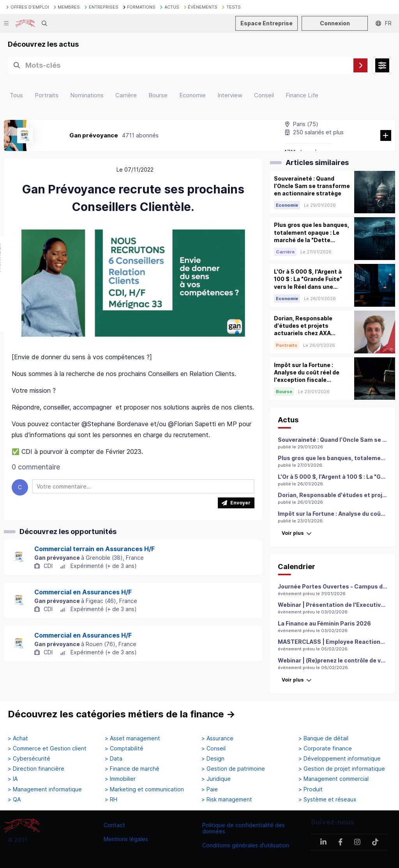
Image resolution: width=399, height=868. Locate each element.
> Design (213, 759)
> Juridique (216, 779)
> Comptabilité (124, 749)
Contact (114, 825)
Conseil (264, 95)
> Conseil (214, 749)
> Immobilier (120, 779)
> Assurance (217, 738)
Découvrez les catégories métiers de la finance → (122, 714)
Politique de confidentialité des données (244, 828)
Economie (192, 95)
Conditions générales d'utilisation (246, 845)
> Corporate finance (325, 749)
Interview (230, 95)
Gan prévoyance (94, 135)
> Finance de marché (132, 769)
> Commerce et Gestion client (47, 749)
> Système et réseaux (327, 799)
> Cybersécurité (29, 759)
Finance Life (302, 95)
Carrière (126, 95)
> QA (14, 799)
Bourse (158, 95)
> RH (111, 799)
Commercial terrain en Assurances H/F (94, 549)
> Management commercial (334, 779)
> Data (114, 759)
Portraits (47, 95)
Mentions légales (126, 839)
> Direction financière (36, 769)
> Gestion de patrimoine (233, 769)
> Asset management (132, 738)
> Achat (18, 738)
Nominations (87, 95)
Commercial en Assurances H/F (83, 592)
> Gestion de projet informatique (342, 769)
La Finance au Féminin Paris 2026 (324, 623)
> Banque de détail (323, 738)
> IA (13, 779)
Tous (16, 95)
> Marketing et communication (144, 789)
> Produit (311, 789)
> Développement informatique (340, 759)
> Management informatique (45, 789)
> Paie (210, 789)
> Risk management (227, 799)
